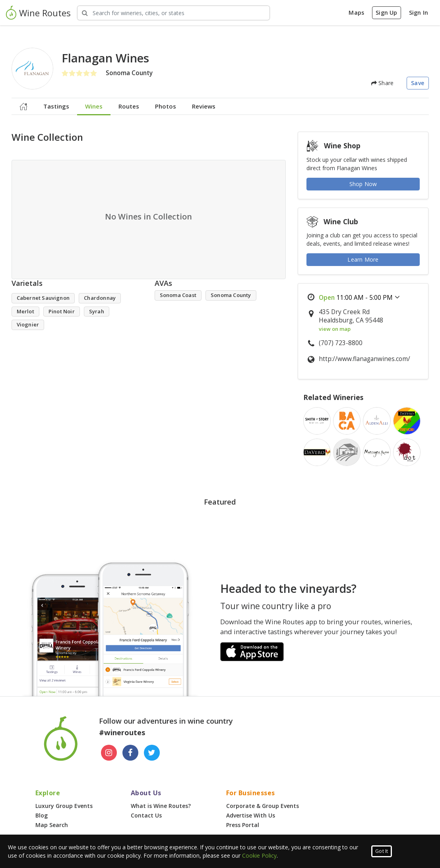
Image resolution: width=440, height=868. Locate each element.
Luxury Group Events (64, 806)
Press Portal (243, 825)
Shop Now (363, 184)
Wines (94, 106)
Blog (42, 815)
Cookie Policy (259, 855)
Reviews (204, 106)
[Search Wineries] (173, 13)
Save (418, 83)
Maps (356, 13)
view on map (335, 329)
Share (382, 83)
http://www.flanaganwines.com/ (364, 359)
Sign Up (386, 13)
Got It (382, 851)
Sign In (419, 13)
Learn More (363, 259)
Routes (129, 106)
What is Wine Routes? (161, 806)
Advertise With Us (251, 815)
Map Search (52, 825)
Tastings (56, 106)
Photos (166, 106)
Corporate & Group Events (263, 806)
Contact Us (146, 815)
